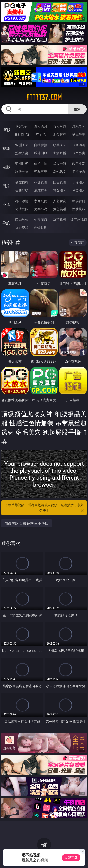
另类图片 (79, 190)
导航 (6, 223)
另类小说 (41, 209)
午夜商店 (41, 220)
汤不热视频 (79, 220)
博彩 (6, 130)
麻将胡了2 (22, 134)
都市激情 (22, 201)
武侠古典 (79, 201)
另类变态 (79, 172)
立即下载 (71, 858)
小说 (6, 204)
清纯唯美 (41, 190)
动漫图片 (79, 182)
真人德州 (41, 126)
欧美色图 (60, 182)
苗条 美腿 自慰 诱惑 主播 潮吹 (27, 523)
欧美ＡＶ (60, 145)
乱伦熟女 (60, 172)
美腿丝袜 (22, 190)
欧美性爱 (79, 164)
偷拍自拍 (41, 164)
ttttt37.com (44, 97)
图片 (6, 186)
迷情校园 (22, 209)
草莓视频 (60, 220)
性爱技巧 (79, 209)
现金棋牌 (60, 134)
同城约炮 (22, 220)
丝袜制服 (41, 153)
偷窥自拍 (22, 182)
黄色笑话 (60, 209)
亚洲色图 (41, 182)
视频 (6, 148)
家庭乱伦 (41, 201)
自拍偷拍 (41, 145)
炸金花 (41, 134)
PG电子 (22, 126)
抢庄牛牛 (79, 134)
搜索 (77, 109)
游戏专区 (79, 126)
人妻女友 (60, 201)
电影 (6, 167)
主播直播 (60, 153)
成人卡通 (60, 164)
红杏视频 (22, 228)
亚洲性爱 (22, 164)
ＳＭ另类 (79, 153)
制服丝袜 (22, 172)
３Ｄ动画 (79, 145)
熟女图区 (60, 190)
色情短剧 (41, 228)
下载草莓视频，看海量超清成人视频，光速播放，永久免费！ (45, 508)
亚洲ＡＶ (22, 145)
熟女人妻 (22, 153)
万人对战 (60, 126)
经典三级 (41, 172)
